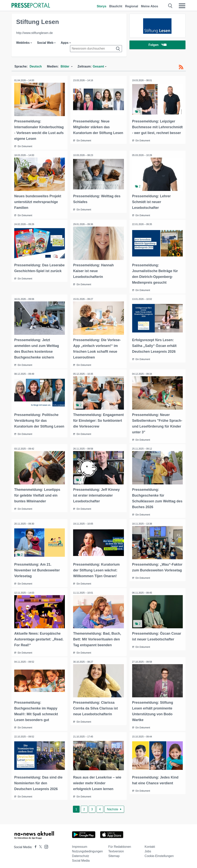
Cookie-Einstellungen (159, 854)
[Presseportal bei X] (39, 845)
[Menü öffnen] (182, 6)
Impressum (80, 845)
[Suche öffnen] (170, 6)
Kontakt (150, 845)
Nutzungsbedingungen (87, 849)
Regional (132, 6)
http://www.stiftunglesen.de (34, 33)
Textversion (116, 849)
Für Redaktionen (120, 845)
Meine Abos (150, 6)
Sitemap (114, 854)
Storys (102, 6)
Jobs (148, 849)
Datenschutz (81, 854)
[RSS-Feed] (181, 67)
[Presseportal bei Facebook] (34, 845)
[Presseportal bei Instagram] (45, 845)
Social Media (81, 859)
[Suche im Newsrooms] (96, 49)
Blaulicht (116, 6)
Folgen (157, 45)
